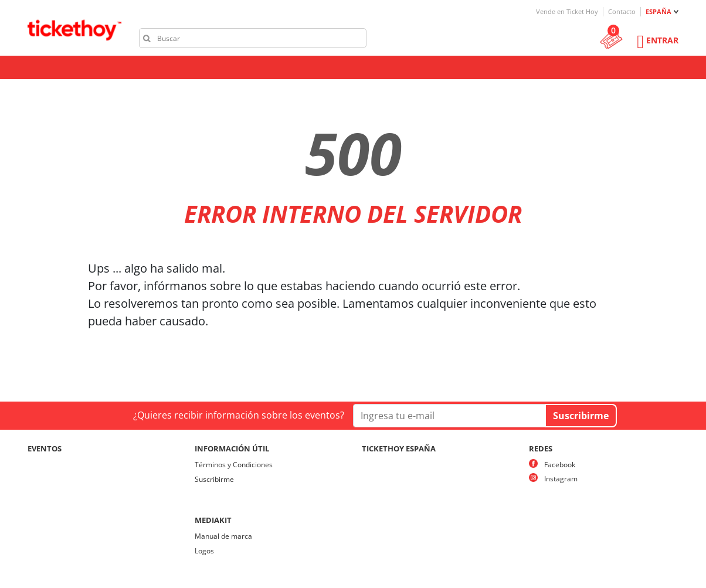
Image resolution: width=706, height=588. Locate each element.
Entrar (662, 40)
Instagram (561, 479)
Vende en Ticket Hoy (567, 11)
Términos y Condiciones (234, 465)
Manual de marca (223, 536)
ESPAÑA (659, 11)
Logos (204, 551)
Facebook (560, 465)
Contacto (622, 11)
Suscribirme (214, 479)
